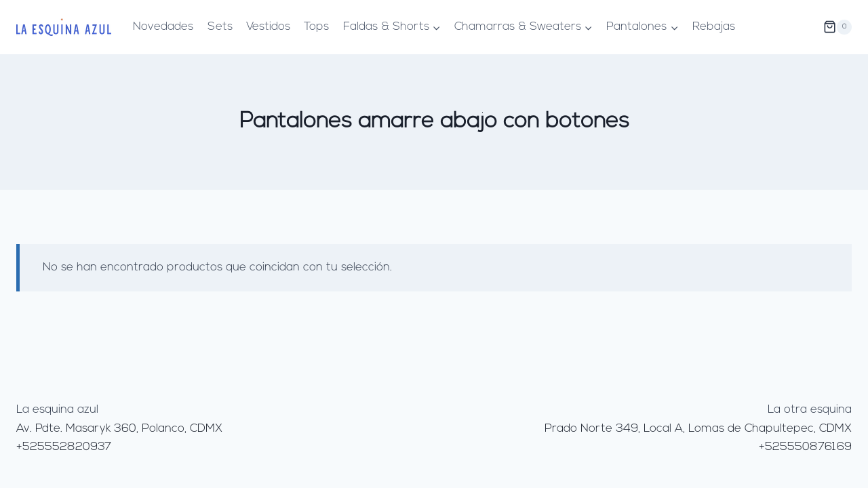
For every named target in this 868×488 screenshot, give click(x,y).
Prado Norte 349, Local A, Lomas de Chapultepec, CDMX (698, 429)
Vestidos (268, 27)
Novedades (163, 27)
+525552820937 (64, 447)
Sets (220, 27)
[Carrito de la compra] (837, 27)
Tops (316, 27)
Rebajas (714, 27)
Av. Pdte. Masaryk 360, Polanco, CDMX (119, 429)
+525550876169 (805, 447)
